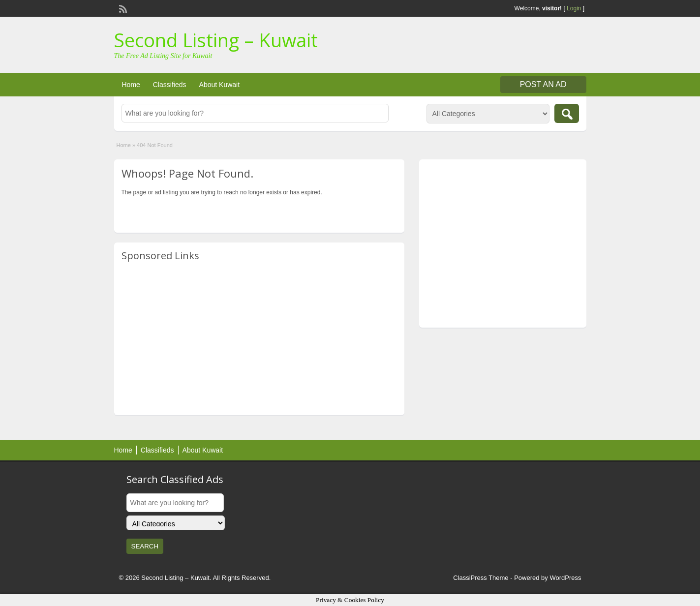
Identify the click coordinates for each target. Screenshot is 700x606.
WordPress (565, 578)
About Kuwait (220, 85)
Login (574, 8)
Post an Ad (543, 84)
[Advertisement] (259, 339)
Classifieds (170, 85)
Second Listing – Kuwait (216, 40)
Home (131, 85)
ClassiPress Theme (481, 578)
